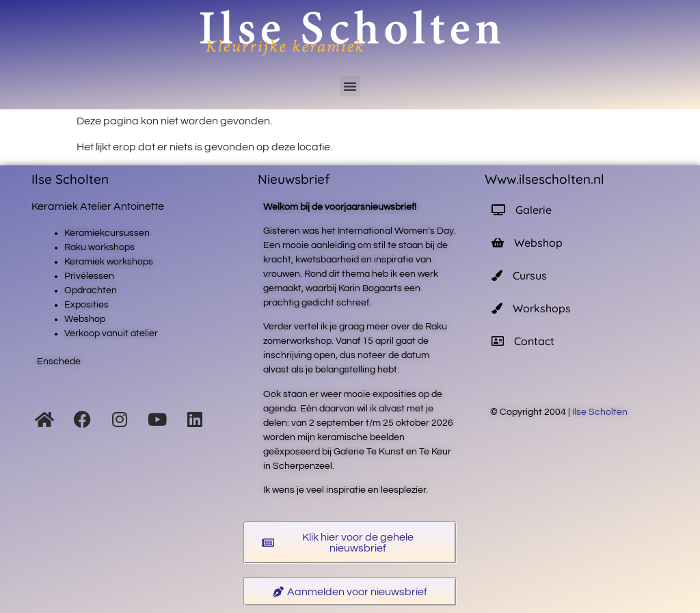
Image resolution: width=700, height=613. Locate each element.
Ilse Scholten (601, 412)
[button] (350, 86)
